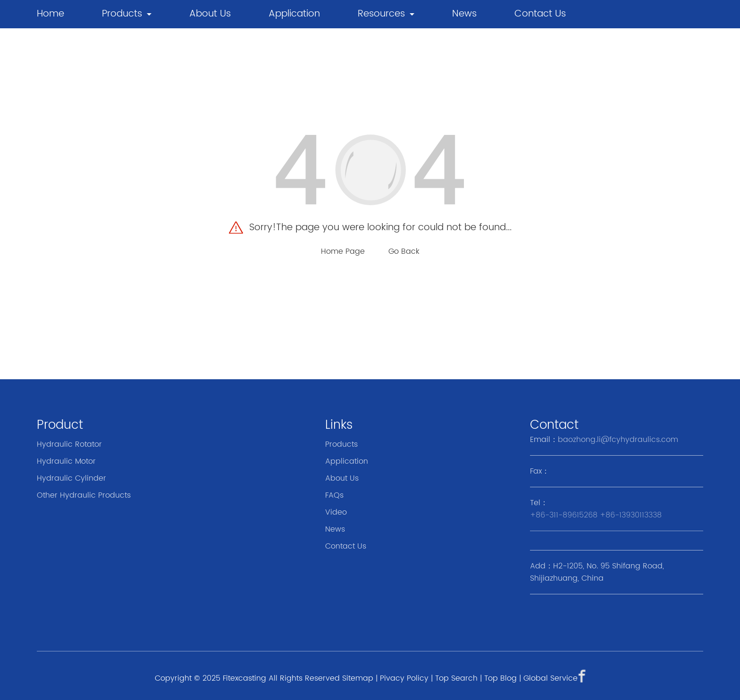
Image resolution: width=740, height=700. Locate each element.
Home (50, 14)
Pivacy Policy (404, 678)
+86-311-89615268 (564, 515)
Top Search (456, 678)
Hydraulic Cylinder (71, 478)
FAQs (334, 495)
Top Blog (500, 678)
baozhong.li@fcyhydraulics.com (618, 440)
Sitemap (358, 678)
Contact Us (540, 14)
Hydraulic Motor (66, 461)
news (464, 14)
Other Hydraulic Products (84, 495)
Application (294, 14)
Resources (381, 14)
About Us (210, 14)
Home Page (343, 251)
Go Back (404, 251)
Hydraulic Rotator (69, 444)
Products (122, 14)
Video (336, 512)
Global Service (551, 678)
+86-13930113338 (631, 515)
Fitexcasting (244, 678)
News (335, 529)
